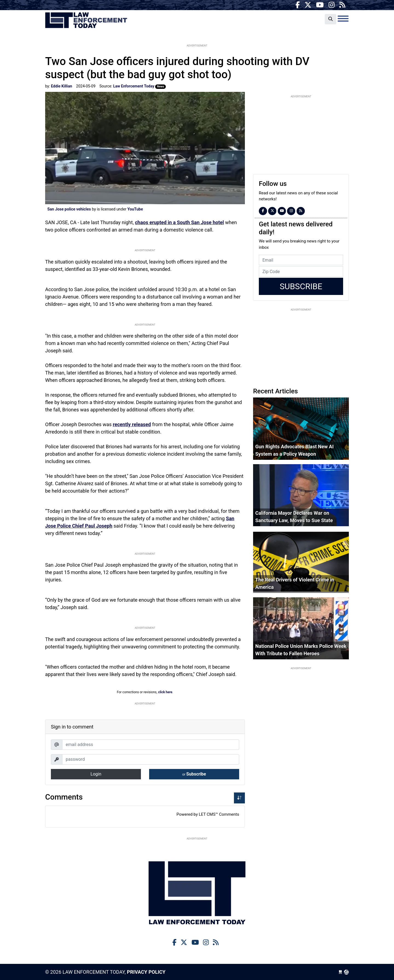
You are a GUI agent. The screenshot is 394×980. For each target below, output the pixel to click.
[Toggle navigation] (343, 19)
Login (96, 774)
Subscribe (194, 774)
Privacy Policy (146, 972)
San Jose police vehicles (69, 209)
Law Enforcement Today (86, 21)
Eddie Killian (61, 86)
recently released (132, 424)
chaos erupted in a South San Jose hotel (179, 222)
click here (165, 692)
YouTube (135, 209)
